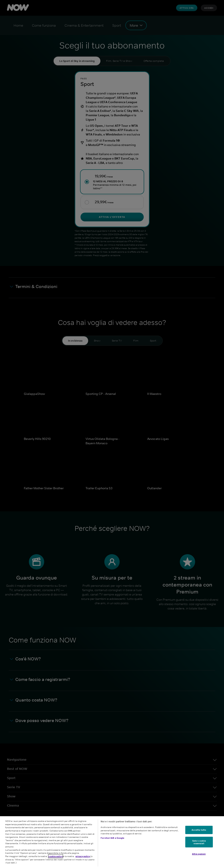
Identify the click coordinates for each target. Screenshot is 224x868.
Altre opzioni (199, 854)
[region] (112, 842)
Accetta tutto (199, 830)
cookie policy (56, 856)
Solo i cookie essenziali (199, 842)
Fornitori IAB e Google (112, 838)
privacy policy (83, 856)
